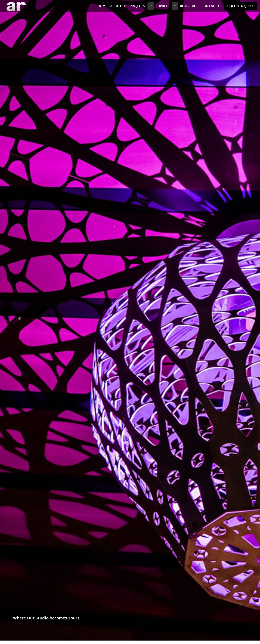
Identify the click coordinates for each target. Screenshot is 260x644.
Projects (137, 6)
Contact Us (212, 6)
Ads (195, 6)
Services (162, 6)
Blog (184, 6)
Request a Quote (240, 6)
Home (102, 6)
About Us (118, 6)
